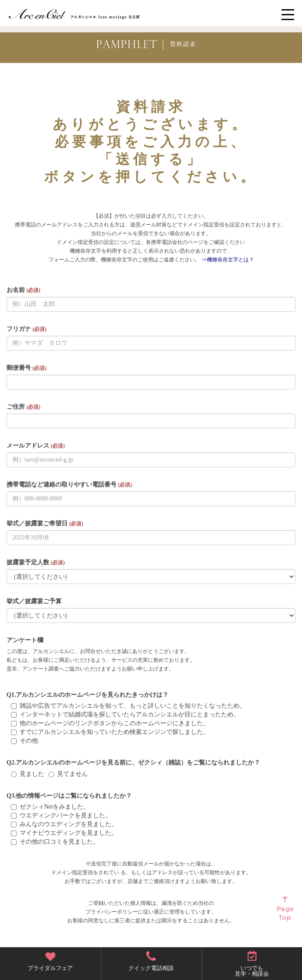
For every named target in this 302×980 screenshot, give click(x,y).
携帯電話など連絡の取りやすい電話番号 (69, 485)
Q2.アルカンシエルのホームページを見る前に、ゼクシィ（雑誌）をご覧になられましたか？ (133, 763)
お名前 (23, 290)
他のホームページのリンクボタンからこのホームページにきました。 (110, 723)
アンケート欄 (25, 640)
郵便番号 (26, 368)
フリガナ (26, 329)
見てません (68, 774)
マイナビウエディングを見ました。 (64, 833)
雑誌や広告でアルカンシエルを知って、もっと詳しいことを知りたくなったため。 (128, 706)
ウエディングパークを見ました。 (61, 815)
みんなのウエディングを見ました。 (64, 824)
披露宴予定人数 (36, 562)
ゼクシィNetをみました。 (50, 807)
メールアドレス (36, 446)
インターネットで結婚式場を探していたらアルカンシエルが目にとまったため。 (125, 714)
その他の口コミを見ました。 (55, 842)
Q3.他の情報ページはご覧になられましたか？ (69, 796)
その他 (24, 741)
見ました (27, 774)
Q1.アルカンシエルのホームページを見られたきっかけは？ (88, 695)
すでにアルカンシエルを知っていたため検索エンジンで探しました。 (110, 732)
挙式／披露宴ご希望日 (45, 523)
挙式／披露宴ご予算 (34, 601)
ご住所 (23, 407)
